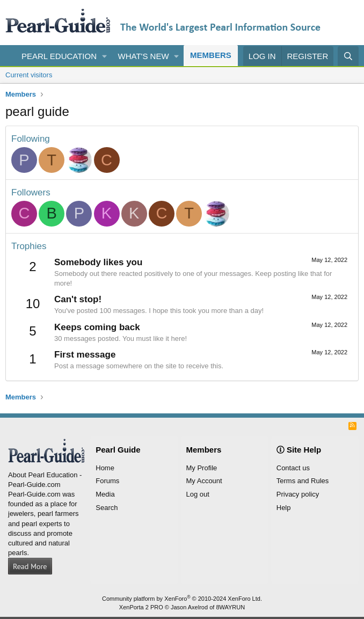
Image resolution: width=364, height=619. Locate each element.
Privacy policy (298, 494)
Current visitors (29, 75)
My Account (204, 481)
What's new (144, 56)
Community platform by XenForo (182, 599)
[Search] (348, 56)
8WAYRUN (230, 607)
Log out (198, 494)
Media (105, 494)
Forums (107, 481)
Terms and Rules (303, 481)
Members (211, 55)
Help (284, 508)
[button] (105, 56)
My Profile (202, 468)
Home (105, 468)
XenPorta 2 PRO (141, 607)
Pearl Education (59, 56)
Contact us (293, 468)
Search (107, 508)
